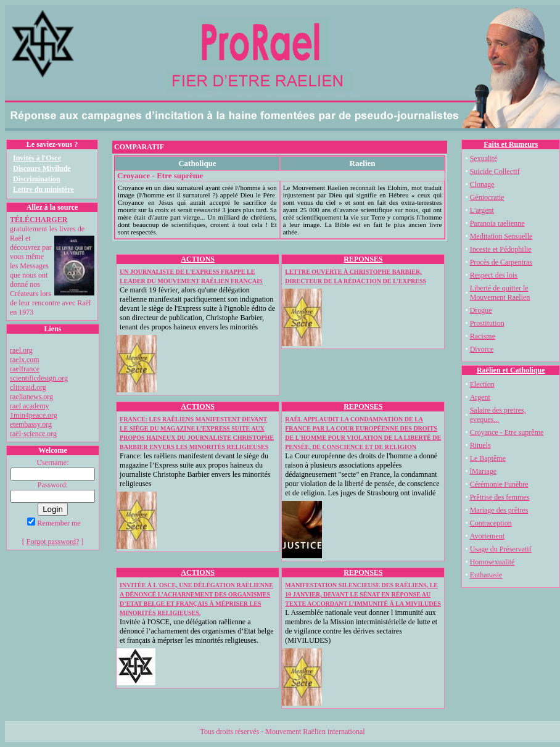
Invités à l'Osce (37, 158)
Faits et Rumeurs (511, 144)
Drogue (481, 310)
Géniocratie (487, 197)
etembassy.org (31, 424)
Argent (480, 397)
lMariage (483, 471)
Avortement (487, 536)
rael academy (30, 406)
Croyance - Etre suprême (507, 432)
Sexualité (484, 159)
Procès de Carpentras (501, 262)
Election (482, 384)
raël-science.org (33, 434)
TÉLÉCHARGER (39, 220)
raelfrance (25, 369)
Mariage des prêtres (499, 510)
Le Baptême (488, 458)
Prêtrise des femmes (500, 497)
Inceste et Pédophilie (501, 249)
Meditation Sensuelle (501, 236)
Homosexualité (492, 562)
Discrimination (37, 179)
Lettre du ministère (43, 189)
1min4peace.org (34, 415)
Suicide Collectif (495, 171)
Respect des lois (494, 275)
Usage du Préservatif (501, 549)
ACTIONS (198, 259)
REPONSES (363, 259)
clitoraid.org (28, 387)
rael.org (21, 350)
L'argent (482, 210)
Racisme (483, 336)
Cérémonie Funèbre (499, 484)
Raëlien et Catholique (511, 370)
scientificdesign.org (39, 378)
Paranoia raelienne (497, 223)
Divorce (482, 349)
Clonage (482, 184)
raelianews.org (31, 397)
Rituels (480, 445)
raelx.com (25, 360)
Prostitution (487, 323)
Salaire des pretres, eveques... (498, 415)
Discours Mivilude (42, 168)
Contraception (491, 523)
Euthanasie (486, 575)
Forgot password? (53, 542)
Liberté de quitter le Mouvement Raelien (500, 293)
